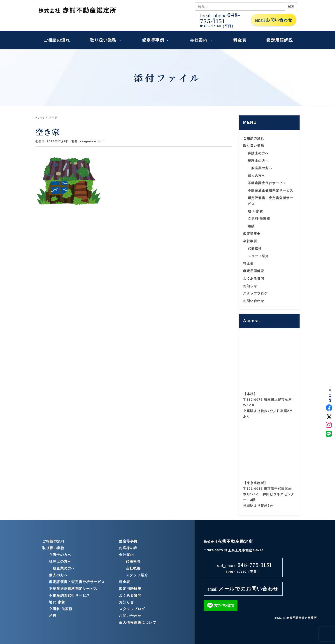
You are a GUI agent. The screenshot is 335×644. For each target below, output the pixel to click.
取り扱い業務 (106, 40)
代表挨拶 (255, 248)
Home (40, 118)
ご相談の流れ (57, 40)
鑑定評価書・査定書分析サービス (77, 582)
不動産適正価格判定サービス (271, 190)
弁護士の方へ (258, 153)
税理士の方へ (258, 161)
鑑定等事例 (156, 40)
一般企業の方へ (260, 168)
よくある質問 (254, 279)
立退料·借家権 (259, 219)
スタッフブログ (255, 293)
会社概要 (250, 241)
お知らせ (250, 286)
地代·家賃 (255, 211)
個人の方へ (257, 176)
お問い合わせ (274, 20)
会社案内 (202, 40)
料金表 (240, 40)
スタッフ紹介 (258, 256)
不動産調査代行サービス (267, 183)
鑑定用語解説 (280, 40)
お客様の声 (128, 548)
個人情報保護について (138, 622)
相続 (251, 226)
